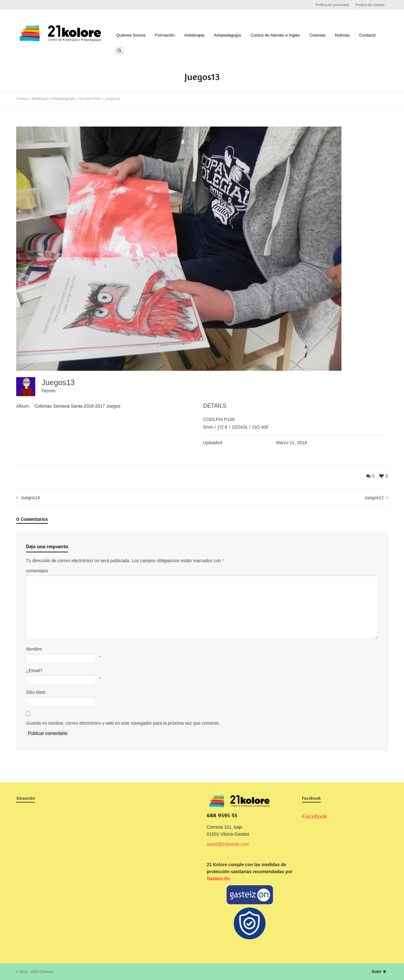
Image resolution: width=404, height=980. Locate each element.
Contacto (367, 35)
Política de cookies (370, 5)
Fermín (49, 391)
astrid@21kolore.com (228, 844)
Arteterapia (194, 35)
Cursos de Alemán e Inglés (275, 35)
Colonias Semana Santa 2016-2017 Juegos (77, 406)
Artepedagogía (228, 35)
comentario (37, 571)
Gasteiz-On (219, 879)
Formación (165, 35)
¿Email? (34, 671)
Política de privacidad (332, 5)
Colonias (317, 35)
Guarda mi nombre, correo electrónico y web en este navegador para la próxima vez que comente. (123, 723)
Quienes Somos (131, 35)
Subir (379, 972)
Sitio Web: (36, 692)
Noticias (342, 35)
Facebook (20, 5)
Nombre (34, 649)
